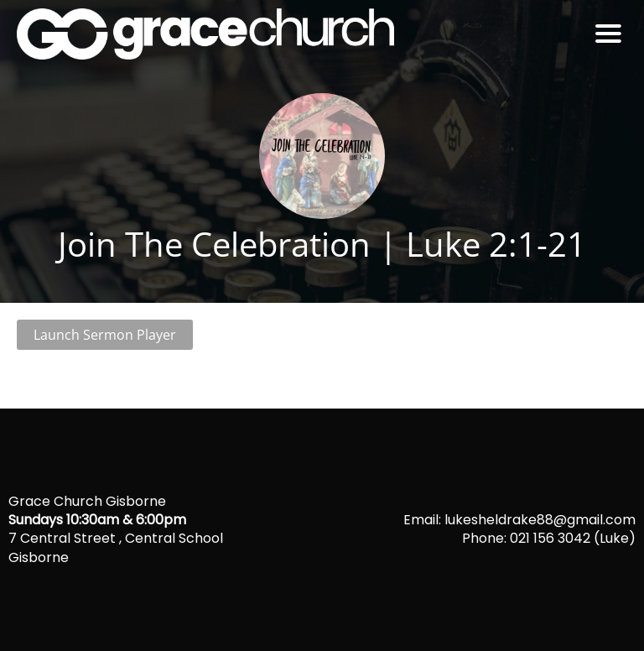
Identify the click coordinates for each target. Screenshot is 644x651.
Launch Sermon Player (105, 335)
